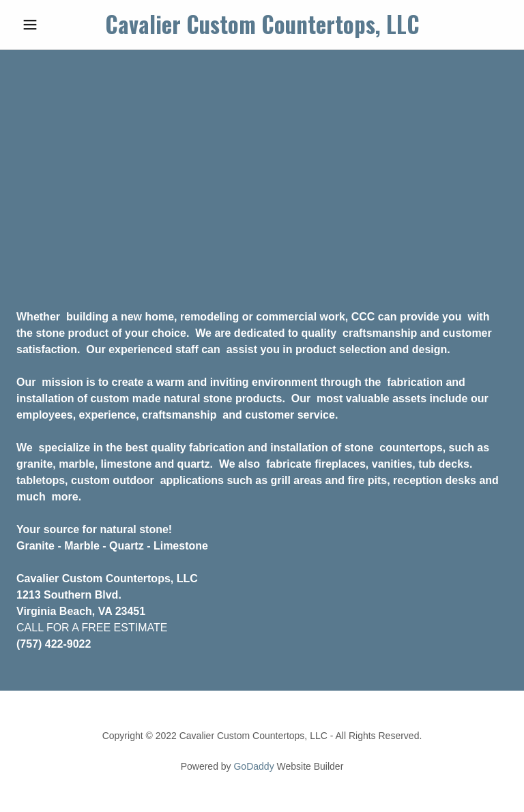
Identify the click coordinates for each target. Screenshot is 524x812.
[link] (262, 30)
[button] (53, 25)
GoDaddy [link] (253, 766)
